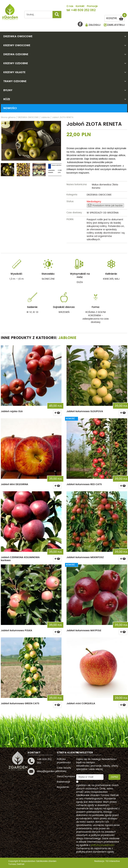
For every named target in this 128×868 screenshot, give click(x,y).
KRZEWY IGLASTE (14, 72)
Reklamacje (63, 782)
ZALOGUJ (94, 25)
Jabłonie (67, 338)
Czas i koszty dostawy (64, 769)
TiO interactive (113, 861)
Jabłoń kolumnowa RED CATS (84, 484)
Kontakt (80, 6)
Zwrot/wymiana (66, 776)
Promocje (92, 6)
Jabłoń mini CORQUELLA (81, 703)
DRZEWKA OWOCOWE (18, 36)
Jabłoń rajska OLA (12, 411)
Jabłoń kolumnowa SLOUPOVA (85, 411)
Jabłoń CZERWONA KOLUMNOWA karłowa (20, 559)
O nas (70, 6)
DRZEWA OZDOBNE (16, 54)
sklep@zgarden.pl (47, 771)
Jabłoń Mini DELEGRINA (14, 484)
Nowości (10, 108)
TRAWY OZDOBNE (15, 81)
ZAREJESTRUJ (116, 25)
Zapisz (114, 777)
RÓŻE (7, 99)
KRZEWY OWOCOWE (17, 45)
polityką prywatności (102, 845)
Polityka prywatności (64, 761)
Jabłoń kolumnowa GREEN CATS (20, 703)
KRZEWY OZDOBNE (16, 63)
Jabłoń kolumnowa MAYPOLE (84, 631)
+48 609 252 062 (83, 10)
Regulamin (63, 787)
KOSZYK (115, 18)
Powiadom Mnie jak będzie (105, 205)
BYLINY (8, 90)
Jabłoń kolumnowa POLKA (16, 631)
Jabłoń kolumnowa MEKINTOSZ (85, 557)
